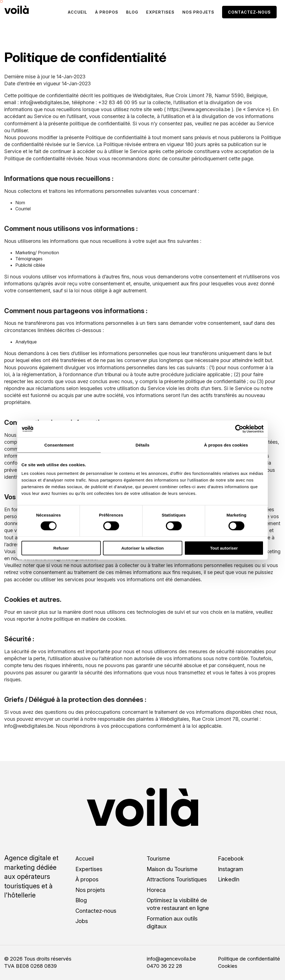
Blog (132, 12)
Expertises (160, 12)
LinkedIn (229, 879)
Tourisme (158, 859)
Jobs (82, 921)
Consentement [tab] (59, 445)
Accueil (77, 12)
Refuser (61, 548)
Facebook (231, 859)
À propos (107, 12)
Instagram (231, 869)
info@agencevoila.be (171, 959)
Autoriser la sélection (143, 548)
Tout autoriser (224, 548)
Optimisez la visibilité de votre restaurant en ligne (178, 904)
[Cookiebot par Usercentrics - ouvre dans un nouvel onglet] (239, 429)
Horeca (156, 890)
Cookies (228, 966)
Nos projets (198, 12)
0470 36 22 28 (164, 966)
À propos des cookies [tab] (226, 445)
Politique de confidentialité (249, 959)
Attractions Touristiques (177, 879)
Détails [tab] (142, 445)
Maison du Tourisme (172, 869)
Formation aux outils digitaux (172, 922)
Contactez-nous (249, 12)
